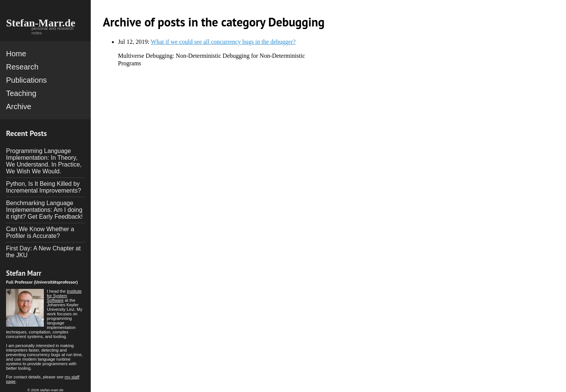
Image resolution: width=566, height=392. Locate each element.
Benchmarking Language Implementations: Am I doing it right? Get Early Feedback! (44, 210)
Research (22, 67)
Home (16, 54)
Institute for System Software (64, 296)
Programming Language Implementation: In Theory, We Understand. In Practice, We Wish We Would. (44, 161)
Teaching (21, 93)
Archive (19, 106)
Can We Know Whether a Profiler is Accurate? (40, 232)
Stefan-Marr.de (41, 23)
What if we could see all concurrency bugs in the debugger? (223, 42)
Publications (26, 80)
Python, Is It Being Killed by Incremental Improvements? (43, 187)
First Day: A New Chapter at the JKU (43, 252)
